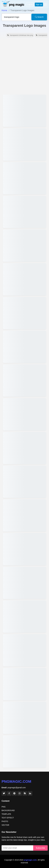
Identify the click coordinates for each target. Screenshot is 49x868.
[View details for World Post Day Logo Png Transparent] (24, 549)
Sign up (39, 4)
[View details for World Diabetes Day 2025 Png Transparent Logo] (24, 313)
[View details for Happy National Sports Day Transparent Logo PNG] (24, 617)
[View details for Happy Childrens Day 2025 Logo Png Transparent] (24, 381)
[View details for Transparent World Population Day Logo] (24, 650)
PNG (4, 807)
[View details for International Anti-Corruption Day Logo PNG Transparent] (24, 178)
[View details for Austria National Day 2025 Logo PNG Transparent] (24, 482)
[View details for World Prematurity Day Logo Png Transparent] (24, 279)
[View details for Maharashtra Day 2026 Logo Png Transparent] (24, 111)
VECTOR (5, 825)
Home (4, 10)
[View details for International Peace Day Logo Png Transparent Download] (24, 583)
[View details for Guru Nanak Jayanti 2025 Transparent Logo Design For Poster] (24, 448)
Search (39, 17)
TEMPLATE (6, 814)
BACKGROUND (8, 810)
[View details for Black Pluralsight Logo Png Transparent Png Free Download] (24, 752)
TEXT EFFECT (8, 818)
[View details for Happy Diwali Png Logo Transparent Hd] (24, 515)
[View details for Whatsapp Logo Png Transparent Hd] (24, 144)
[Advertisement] (24, 66)
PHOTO (5, 821)
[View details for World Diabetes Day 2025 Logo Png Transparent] (24, 347)
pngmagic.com (16, 781)
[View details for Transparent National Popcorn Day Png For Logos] (24, 684)
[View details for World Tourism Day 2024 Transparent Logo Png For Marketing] (24, 718)
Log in (30, 4)
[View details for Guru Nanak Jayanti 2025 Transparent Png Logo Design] (24, 414)
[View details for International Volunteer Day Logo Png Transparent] (24, 212)
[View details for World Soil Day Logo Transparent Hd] (24, 246)
